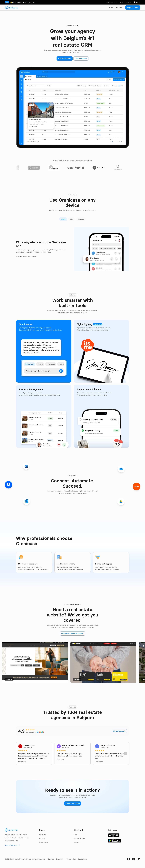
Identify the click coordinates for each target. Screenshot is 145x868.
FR (33, 2)
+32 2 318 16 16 (112, 2)
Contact (51, 859)
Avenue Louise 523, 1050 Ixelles (16, 835)
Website (119, 8)
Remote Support (80, 838)
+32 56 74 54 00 (10, 838)
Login (76, 835)
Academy (77, 842)
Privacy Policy (71, 859)
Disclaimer (60, 859)
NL (30, 2)
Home (111, 8)
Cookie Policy (83, 859)
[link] (11, 8)
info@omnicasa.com (12, 841)
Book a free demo (11, 845)
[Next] (125, 753)
